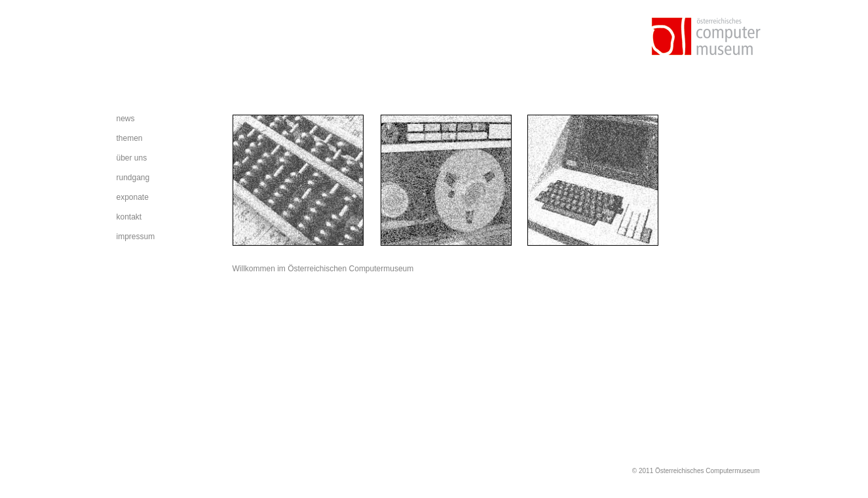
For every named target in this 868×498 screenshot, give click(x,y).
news (126, 119)
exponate (133, 197)
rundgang (133, 178)
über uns (132, 158)
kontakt (129, 217)
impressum (136, 237)
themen (130, 138)
